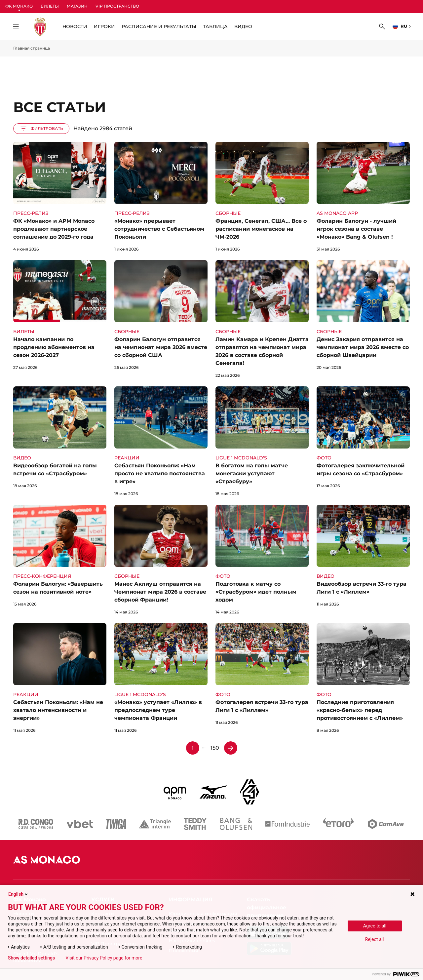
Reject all (375, 939)
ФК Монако (19, 6)
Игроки (104, 26)
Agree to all (375, 926)
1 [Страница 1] (193, 748)
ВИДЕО (243, 26)
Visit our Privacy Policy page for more (104, 958)
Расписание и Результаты (159, 26)
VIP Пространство (117, 6)
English (19, 894)
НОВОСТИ (75, 26)
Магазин (77, 6)
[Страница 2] (231, 748)
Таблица (215, 26)
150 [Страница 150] (215, 748)
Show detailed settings (31, 958)
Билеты (50, 6)
